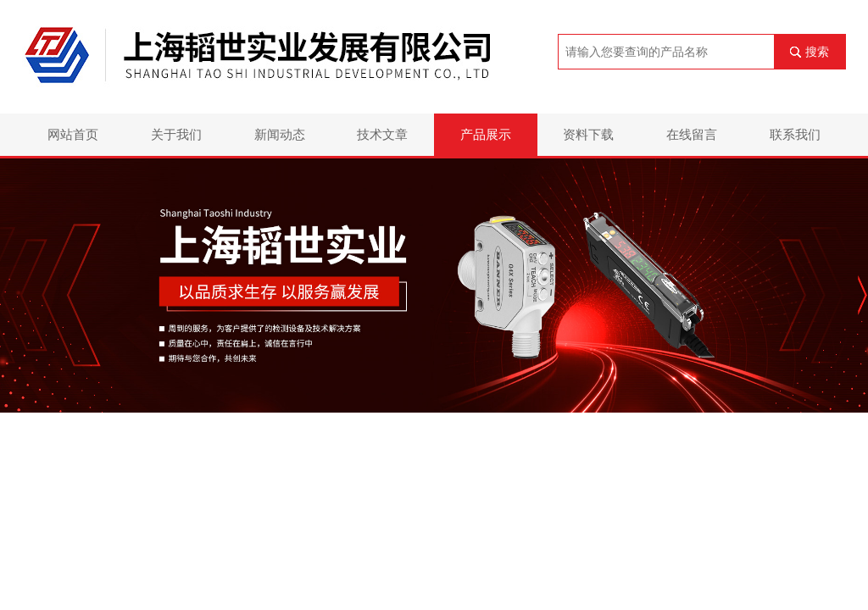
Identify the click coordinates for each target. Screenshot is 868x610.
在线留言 (692, 134)
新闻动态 (280, 134)
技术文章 (382, 134)
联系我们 (795, 134)
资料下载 (588, 134)
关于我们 (176, 134)
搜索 (817, 52)
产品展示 (486, 134)
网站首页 (73, 134)
